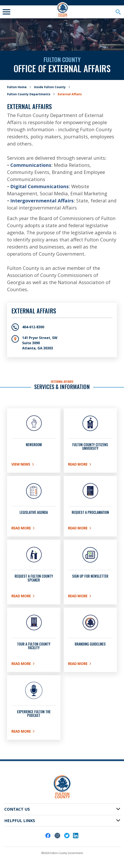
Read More (90, 529)
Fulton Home (17, 87)
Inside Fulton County (50, 87)
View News (28, 465)
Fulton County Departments (29, 94)
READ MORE (90, 465)
